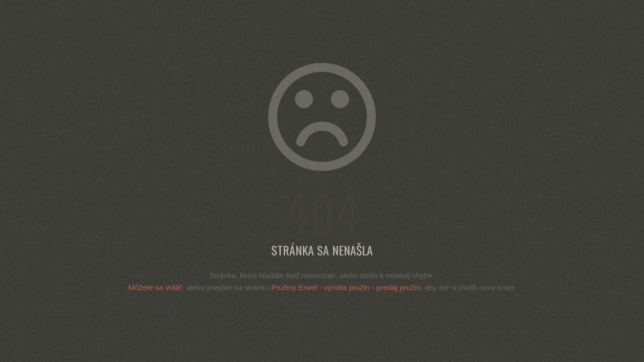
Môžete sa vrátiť (155, 287)
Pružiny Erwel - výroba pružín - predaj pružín (346, 287)
